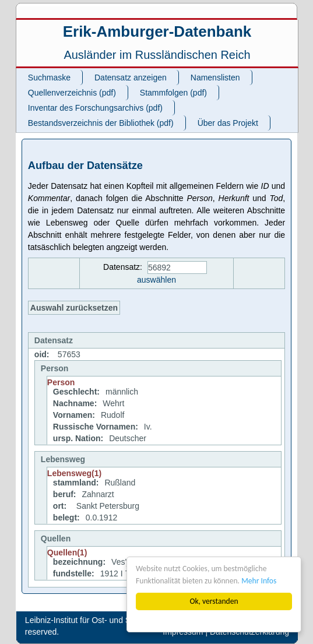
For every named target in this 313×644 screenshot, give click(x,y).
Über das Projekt (228, 123)
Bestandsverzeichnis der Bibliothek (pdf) (101, 123)
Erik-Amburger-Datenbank (157, 31)
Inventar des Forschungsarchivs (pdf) (95, 108)
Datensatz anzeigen (131, 78)
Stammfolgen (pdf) (173, 93)
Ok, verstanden (214, 601)
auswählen (156, 280)
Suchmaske (49, 78)
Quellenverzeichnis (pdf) (72, 93)
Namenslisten (215, 78)
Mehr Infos (259, 581)
